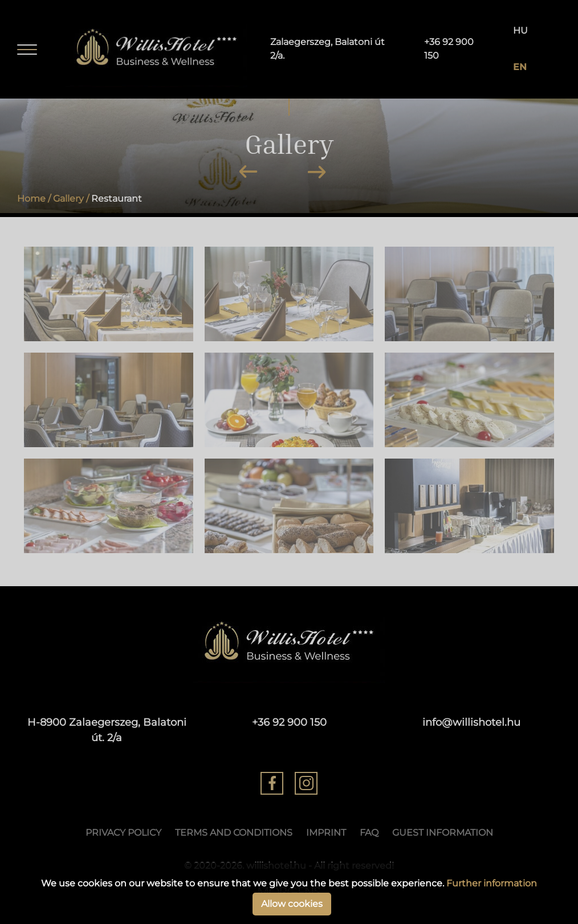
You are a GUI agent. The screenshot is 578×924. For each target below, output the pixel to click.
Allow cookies (292, 904)
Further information (492, 883)
